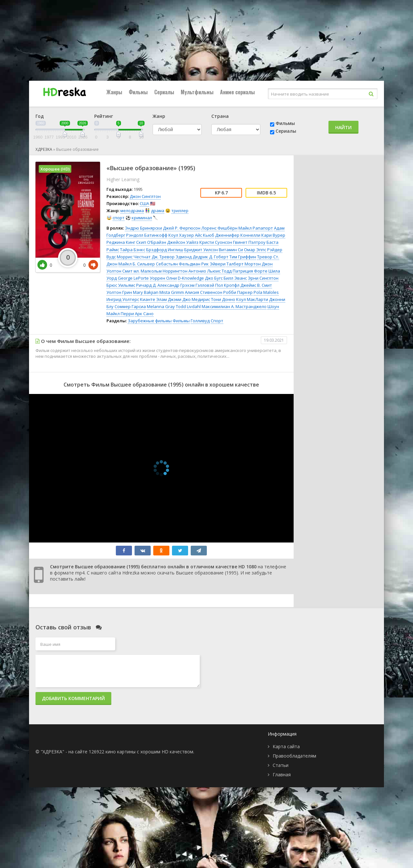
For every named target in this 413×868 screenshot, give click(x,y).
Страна (220, 116)
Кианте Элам (153, 299)
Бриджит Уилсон (201, 250)
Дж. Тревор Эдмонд (172, 257)
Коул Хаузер (181, 235)
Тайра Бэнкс (133, 250)
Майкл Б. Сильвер (137, 264)
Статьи (281, 765)
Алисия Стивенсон (204, 292)
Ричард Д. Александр (158, 285)
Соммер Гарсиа (130, 306)
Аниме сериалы (237, 92)
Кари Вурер (273, 235)
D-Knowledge (191, 278)
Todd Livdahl (188, 306)
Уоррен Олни (163, 278)
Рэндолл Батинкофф (147, 235)
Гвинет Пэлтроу (249, 242)
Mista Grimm (172, 292)
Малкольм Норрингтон (164, 271)
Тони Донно (223, 299)
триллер (180, 211)
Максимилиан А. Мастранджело (234, 306)
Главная (282, 775)
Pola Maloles (266, 292)
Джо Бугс (214, 278)
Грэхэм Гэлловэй (197, 285)
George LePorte (133, 278)
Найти (343, 127)
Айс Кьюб (205, 235)
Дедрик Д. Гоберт (211, 257)
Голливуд (200, 321)
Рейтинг (104, 116)
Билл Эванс (235, 278)
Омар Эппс (255, 250)
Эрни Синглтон (263, 278)
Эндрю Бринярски (143, 228)
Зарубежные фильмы (150, 321)
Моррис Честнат (134, 257)
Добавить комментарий (73, 698)
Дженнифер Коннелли (238, 235)
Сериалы (164, 92)
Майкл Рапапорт (256, 228)
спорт (119, 218)
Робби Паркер (238, 292)
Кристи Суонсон (216, 242)
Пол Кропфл (227, 285)
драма (158, 211)
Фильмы (138, 92)
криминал (142, 218)
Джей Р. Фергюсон (182, 228)
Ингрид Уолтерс (123, 299)
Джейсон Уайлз (183, 242)
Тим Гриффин (243, 257)
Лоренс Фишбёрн (219, 228)
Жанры (114, 92)
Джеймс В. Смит (256, 285)
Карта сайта (286, 746)
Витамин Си (231, 250)
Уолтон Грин (119, 292)
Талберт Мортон (244, 264)
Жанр (159, 116)
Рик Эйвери (213, 264)
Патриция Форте (250, 271)
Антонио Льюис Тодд (210, 271)
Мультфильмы (197, 92)
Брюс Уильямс (121, 285)
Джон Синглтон (145, 196)
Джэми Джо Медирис (189, 299)
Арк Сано (144, 314)
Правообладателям (294, 756)
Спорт (217, 321)
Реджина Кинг (121, 242)
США (144, 203)
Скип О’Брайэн (151, 242)
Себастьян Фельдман (178, 264)
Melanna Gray (161, 306)
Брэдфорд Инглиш (165, 250)
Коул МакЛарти (252, 299)
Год (40, 116)
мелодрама (132, 211)
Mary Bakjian (146, 292)
